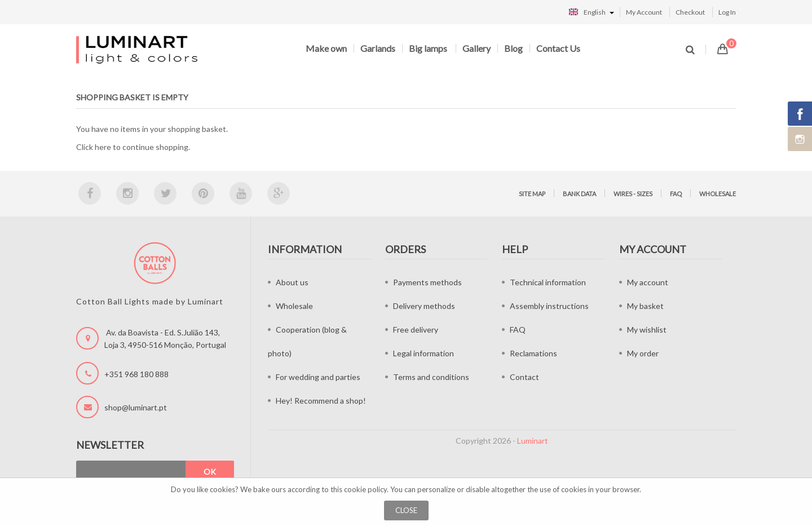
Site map (532, 194)
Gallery (476, 48)
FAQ (676, 194)
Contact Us (558, 48)
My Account (644, 12)
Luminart (533, 441)
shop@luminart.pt (136, 407)
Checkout (690, 12)
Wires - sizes (633, 194)
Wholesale (718, 194)
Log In (727, 12)
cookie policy (365, 489)
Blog (513, 48)
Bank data (579, 194)
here (103, 147)
